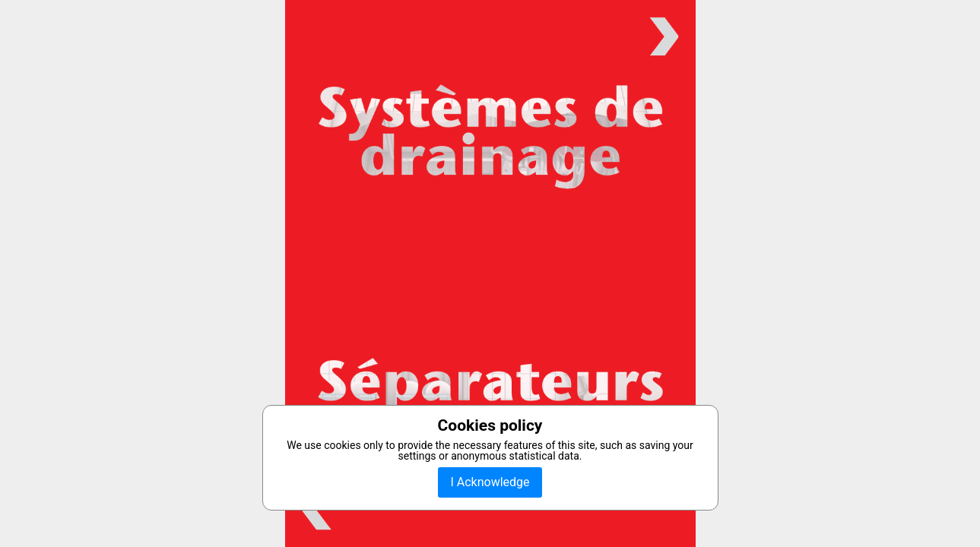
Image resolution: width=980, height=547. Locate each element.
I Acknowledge (490, 482)
